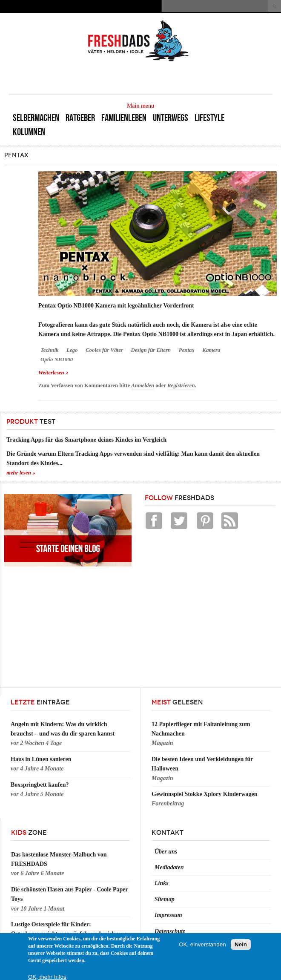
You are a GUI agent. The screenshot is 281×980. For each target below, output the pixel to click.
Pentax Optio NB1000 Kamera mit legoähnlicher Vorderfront (116, 306)
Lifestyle (209, 118)
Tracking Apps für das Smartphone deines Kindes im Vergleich (86, 440)
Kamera (211, 350)
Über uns (166, 852)
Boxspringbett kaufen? (40, 785)
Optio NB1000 (57, 359)
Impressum (168, 915)
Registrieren (181, 385)
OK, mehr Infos (47, 977)
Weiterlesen (53, 372)
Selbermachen (36, 118)
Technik (49, 350)
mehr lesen (19, 473)
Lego (72, 350)
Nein (241, 944)
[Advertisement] (173, 78)
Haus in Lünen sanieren (41, 759)
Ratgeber (80, 118)
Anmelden (143, 385)
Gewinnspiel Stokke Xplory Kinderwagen (205, 794)
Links (162, 883)
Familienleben (124, 118)
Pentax (187, 350)
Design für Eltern (151, 350)
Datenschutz (170, 931)
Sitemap (165, 899)
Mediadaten (169, 867)
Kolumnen (29, 132)
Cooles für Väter (104, 350)
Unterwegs (171, 118)
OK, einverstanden (202, 944)
